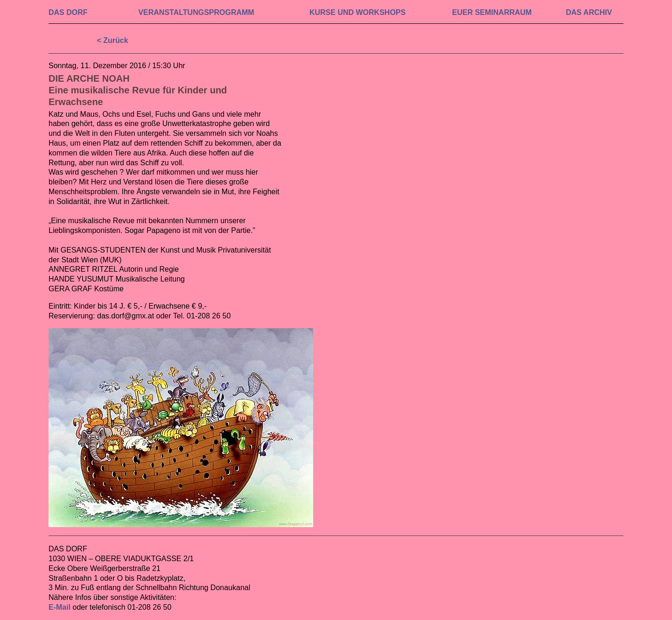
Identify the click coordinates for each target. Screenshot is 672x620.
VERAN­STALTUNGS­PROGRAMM (196, 12)
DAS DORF (68, 12)
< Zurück (112, 40)
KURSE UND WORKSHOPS (357, 12)
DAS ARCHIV (589, 12)
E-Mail (59, 607)
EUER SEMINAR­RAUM (492, 12)
